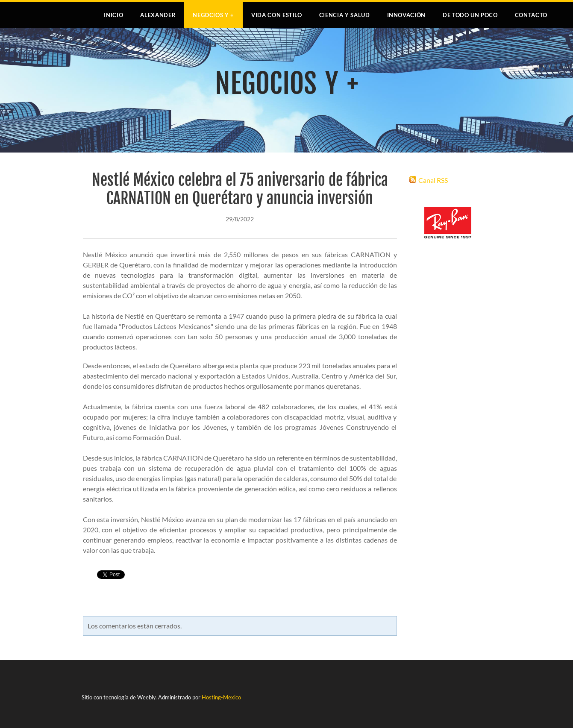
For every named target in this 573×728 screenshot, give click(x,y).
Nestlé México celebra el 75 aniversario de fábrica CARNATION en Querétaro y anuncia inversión (240, 189)
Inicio (113, 15)
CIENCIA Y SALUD (345, 15)
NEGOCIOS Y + (213, 15)
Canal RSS (433, 180)
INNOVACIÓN (407, 15)
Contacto (531, 15)
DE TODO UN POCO (470, 15)
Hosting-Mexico (221, 697)
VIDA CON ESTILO (277, 15)
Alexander (158, 15)
